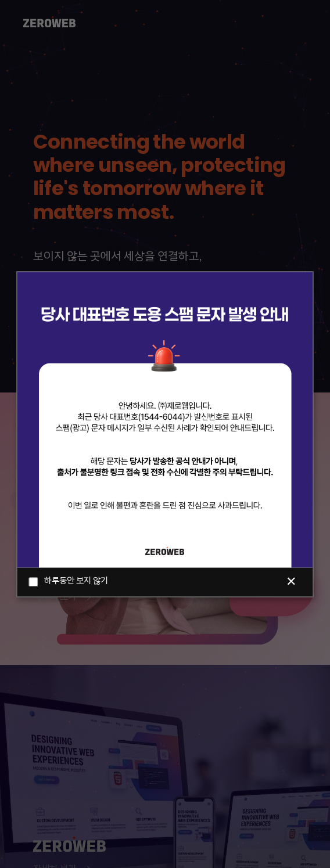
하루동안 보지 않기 (68, 582)
